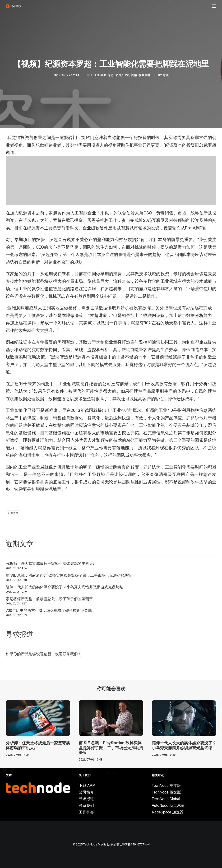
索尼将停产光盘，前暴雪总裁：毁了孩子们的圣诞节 (49, 599)
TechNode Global (166, 799)
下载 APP (87, 786)
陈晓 (166, 75)
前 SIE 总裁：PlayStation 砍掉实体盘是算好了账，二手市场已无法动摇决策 (69, 575)
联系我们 (70, 654)
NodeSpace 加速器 (168, 812)
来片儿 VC (122, 75)
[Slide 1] (108, 773)
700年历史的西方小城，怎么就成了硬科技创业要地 (49, 610)
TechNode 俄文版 (166, 792)
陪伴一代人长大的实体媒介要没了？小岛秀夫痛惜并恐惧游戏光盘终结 (65, 587)
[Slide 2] (114, 773)
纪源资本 (13, 513)
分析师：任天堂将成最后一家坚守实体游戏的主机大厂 (51, 564)
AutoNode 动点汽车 (168, 805)
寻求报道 (86, 799)
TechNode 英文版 (166, 786)
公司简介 (86, 792)
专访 (111, 75)
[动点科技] (13, 6)
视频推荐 (144, 75)
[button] (214, 6)
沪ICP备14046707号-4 (135, 844)
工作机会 (86, 812)
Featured (98, 75)
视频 (134, 75)
